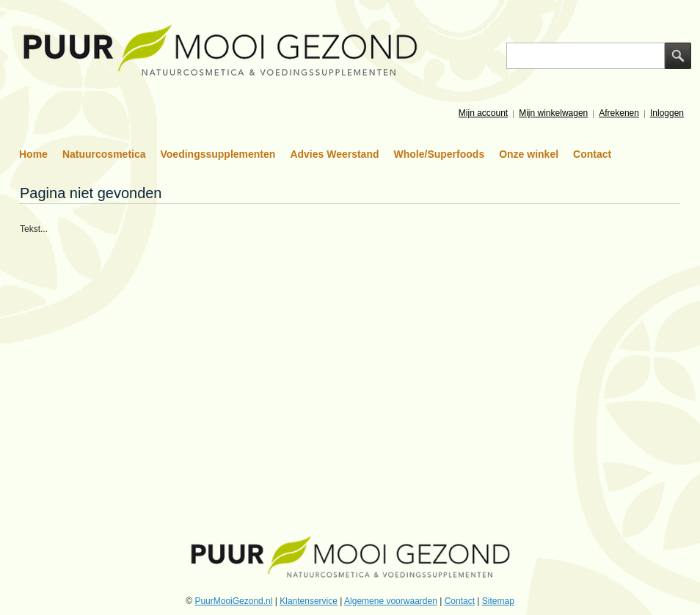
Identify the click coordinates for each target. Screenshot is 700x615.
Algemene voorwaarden (391, 601)
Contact (592, 154)
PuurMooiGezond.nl (233, 601)
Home (33, 154)
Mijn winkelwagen (553, 113)
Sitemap (498, 601)
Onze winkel (529, 154)
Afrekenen (619, 113)
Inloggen (667, 113)
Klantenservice (309, 601)
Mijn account (483, 113)
